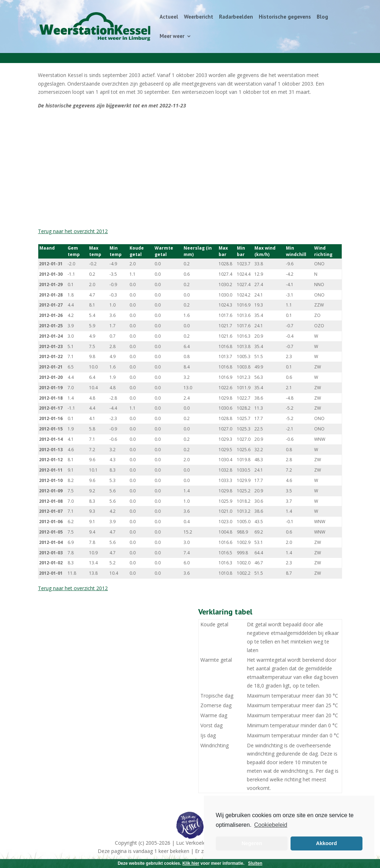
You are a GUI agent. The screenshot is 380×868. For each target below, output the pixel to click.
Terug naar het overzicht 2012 (73, 231)
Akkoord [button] (326, 843)
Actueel (169, 17)
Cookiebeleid (271, 825)
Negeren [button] (252, 843)
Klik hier (191, 863)
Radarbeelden (236, 17)
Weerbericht (199, 17)
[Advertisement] (190, 168)
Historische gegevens (285, 17)
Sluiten (255, 863)
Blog (322, 17)
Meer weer (172, 37)
